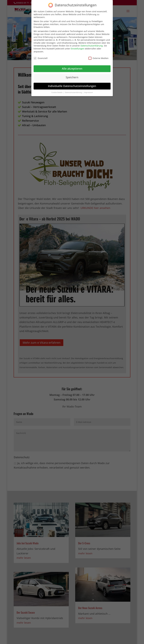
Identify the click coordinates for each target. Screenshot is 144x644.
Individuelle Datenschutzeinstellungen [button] (72, 86)
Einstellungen (78, 49)
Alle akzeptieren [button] (72, 69)
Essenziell (41, 58)
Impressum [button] (89, 92)
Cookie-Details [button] (57, 92)
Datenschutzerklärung (92, 46)
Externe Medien (98, 58)
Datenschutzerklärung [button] (74, 92)
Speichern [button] (72, 77)
